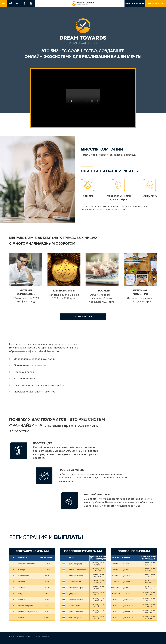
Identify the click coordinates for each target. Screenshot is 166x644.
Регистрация (156, 3)
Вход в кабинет (135, 3)
